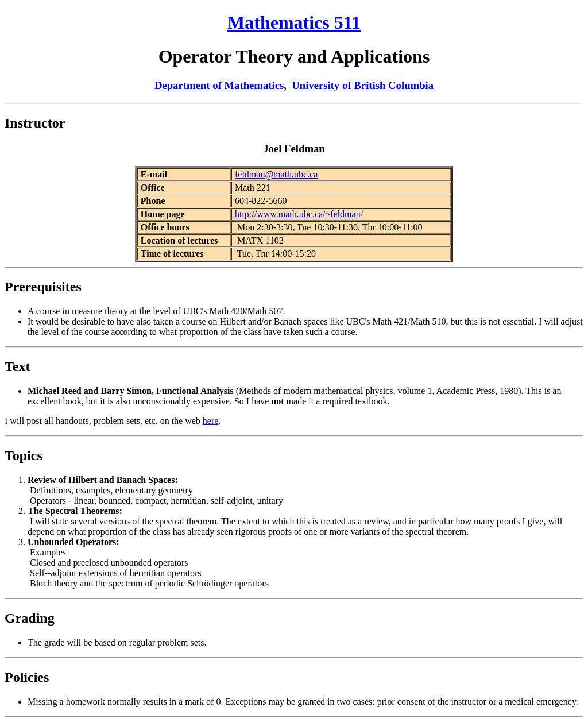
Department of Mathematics (219, 85)
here (211, 421)
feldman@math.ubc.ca (276, 174)
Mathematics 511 (294, 22)
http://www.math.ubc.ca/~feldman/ (299, 214)
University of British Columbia (363, 85)
